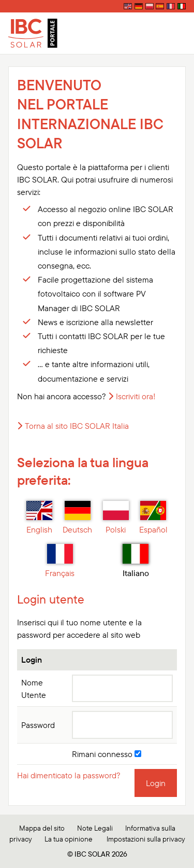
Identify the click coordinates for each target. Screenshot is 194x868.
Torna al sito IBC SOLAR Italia (77, 426)
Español (153, 518)
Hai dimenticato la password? (69, 775)
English (39, 518)
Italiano (136, 561)
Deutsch (77, 518)
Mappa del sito (42, 828)
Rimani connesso (107, 754)
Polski (116, 518)
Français (60, 561)
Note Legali (95, 828)
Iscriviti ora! (136, 396)
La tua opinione (69, 839)
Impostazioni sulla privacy (146, 839)
